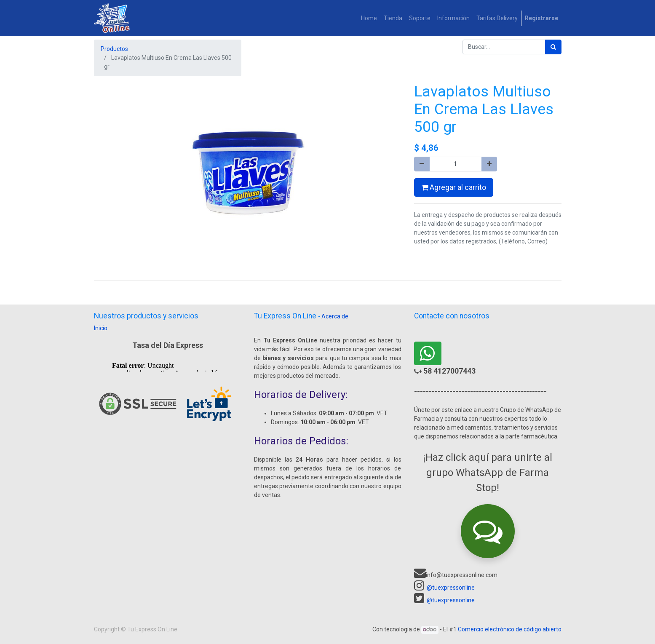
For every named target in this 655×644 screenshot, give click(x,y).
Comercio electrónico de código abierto (510, 629)
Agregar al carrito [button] (454, 187)
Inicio (101, 328)
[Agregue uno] (489, 164)
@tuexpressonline (451, 588)
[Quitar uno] (422, 164)
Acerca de (335, 316)
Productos (114, 49)
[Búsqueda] (553, 47)
